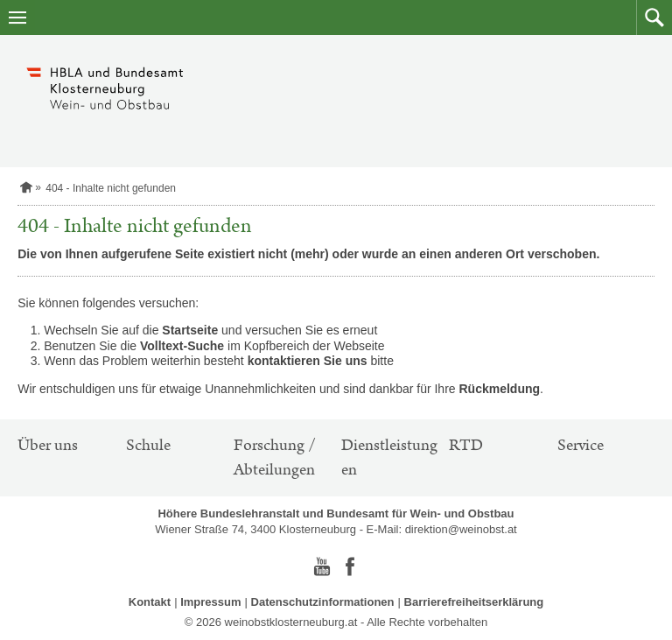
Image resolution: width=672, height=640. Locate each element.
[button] (654, 18)
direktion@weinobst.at (461, 529)
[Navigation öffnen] (17, 18)
